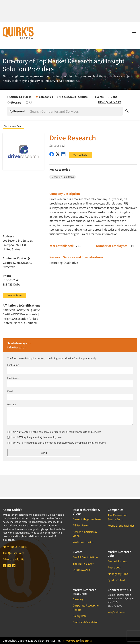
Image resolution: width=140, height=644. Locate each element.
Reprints (86, 641)
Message (12, 404)
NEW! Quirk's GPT (110, 102)
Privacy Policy (71, 641)
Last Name (13, 378)
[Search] (76, 111)
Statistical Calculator (85, 622)
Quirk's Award (81, 570)
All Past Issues (81, 525)
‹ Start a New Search (13, 126)
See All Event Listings (85, 557)
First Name (13, 365)
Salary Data (80, 616)
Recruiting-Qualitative (64, 263)
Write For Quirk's (83, 542)
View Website (80, 155)
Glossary (78, 599)
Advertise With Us (13, 559)
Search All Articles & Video (85, 534)
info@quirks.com (117, 612)
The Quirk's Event (13, 553)
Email (10, 391)
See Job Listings (118, 561)
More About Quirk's (15, 547)
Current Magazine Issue (87, 519)
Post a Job (114, 567)
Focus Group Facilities (121, 525)
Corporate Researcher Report (86, 607)
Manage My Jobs (118, 574)
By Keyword (17, 111)
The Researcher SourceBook (117, 517)
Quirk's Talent (116, 580)
